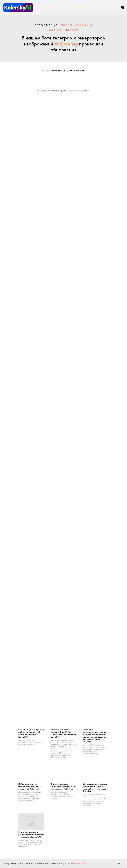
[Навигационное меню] (122, 8)
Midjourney (66, 44)
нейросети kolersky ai (76, 25)
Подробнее (81, 863)
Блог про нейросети (64, 30)
